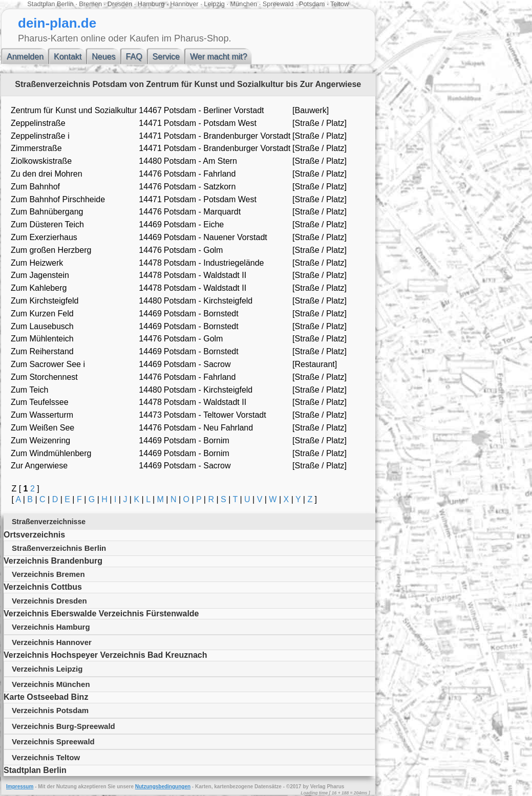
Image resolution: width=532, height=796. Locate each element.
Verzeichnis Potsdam (50, 710)
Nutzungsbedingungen (163, 787)
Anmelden (25, 57)
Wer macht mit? (219, 57)
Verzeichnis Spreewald (53, 741)
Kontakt (68, 57)
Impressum (20, 787)
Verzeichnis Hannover (52, 642)
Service (166, 57)
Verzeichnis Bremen (48, 574)
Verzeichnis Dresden (49, 601)
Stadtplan (41, 4)
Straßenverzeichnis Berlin (59, 548)
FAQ (134, 57)
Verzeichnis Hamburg (51, 627)
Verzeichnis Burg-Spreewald (63, 726)
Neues (103, 57)
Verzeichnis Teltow (46, 757)
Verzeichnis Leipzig (47, 669)
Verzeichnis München (51, 684)
